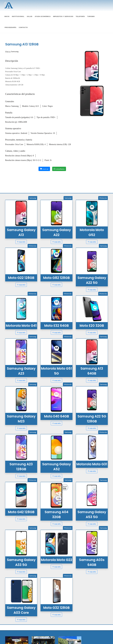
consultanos (59, 147)
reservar (44, 147)
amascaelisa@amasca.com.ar (69, 637)
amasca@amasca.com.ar (14, 637)
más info (21, 220)
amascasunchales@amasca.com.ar (45, 637)
